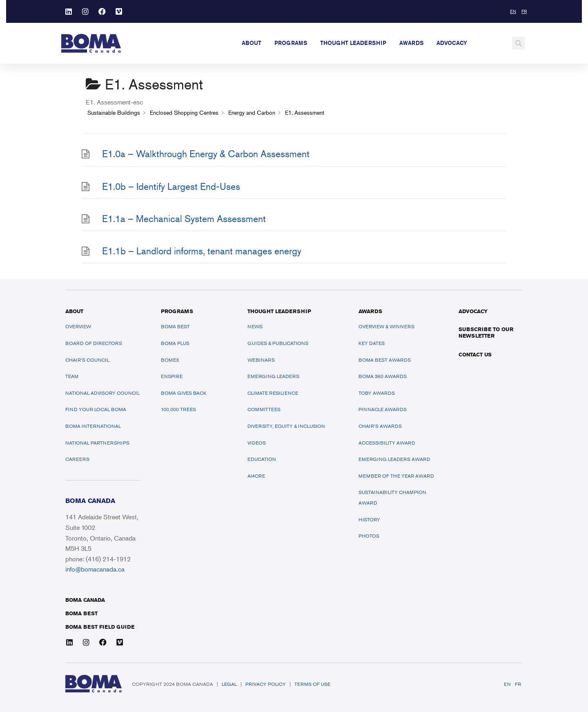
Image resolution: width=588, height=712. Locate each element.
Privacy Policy (266, 684)
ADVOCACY (473, 311)
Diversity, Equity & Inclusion (286, 426)
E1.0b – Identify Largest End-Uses (171, 186)
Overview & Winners (386, 326)
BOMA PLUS (175, 343)
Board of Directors (94, 343)
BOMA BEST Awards (385, 360)
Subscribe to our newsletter (486, 332)
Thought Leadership (353, 43)
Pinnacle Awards (383, 409)
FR (518, 684)
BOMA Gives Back (184, 393)
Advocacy (452, 43)
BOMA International (93, 426)
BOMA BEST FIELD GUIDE (100, 627)
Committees (264, 409)
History (369, 520)
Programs (291, 43)
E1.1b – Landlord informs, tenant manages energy (202, 251)
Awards (411, 43)
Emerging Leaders (273, 376)
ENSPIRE (172, 376)
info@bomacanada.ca (95, 569)
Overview (78, 326)
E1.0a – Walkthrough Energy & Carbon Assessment (206, 154)
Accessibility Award (387, 443)
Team (72, 376)
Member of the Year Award (396, 476)
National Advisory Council (102, 393)
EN (507, 684)
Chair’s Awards (380, 426)
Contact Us (475, 354)
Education (262, 459)
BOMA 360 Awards (383, 376)
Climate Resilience (273, 393)
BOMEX (170, 360)
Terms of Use (312, 684)
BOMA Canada (85, 600)
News (255, 326)
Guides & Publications (278, 343)
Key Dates (372, 343)
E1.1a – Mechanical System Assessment (184, 219)
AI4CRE (256, 476)
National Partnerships (97, 443)
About (252, 43)
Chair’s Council (87, 360)
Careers (77, 459)
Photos (369, 536)
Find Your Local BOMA (96, 409)
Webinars (261, 360)
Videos (257, 443)
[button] (519, 43)
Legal (229, 684)
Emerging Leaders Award (394, 459)
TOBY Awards (377, 393)
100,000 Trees (178, 409)
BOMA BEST (81, 613)
